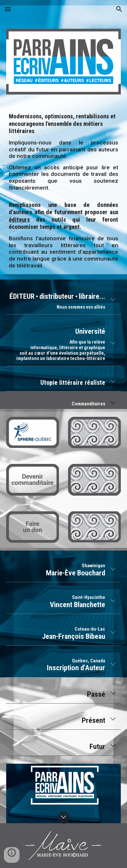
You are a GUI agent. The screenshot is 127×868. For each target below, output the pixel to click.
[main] (63, 191)
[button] (8, 9)
